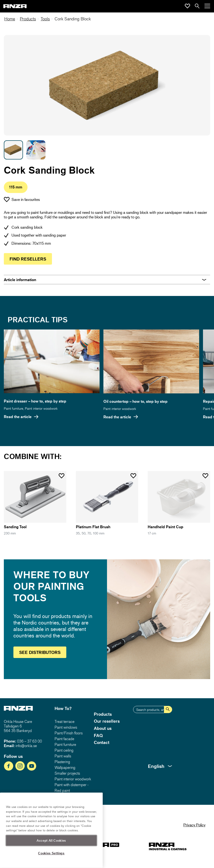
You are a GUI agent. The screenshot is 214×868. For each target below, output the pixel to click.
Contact (102, 742)
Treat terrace (65, 721)
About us (103, 728)
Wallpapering (65, 767)
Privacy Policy (194, 825)
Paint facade (64, 739)
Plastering (62, 762)
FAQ (98, 735)
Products (28, 19)
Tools (45, 19)
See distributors (40, 652)
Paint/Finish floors (69, 733)
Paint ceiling (64, 750)
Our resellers (107, 721)
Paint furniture (14, 408)
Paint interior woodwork (41, 408)
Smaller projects (67, 773)
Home (10, 19)
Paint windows (66, 727)
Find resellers (28, 259)
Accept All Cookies (51, 854)
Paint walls (63, 756)
